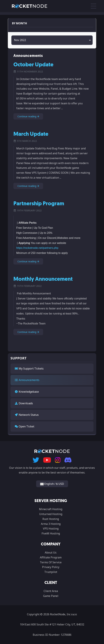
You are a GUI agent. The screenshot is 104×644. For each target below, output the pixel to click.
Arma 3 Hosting (51, 524)
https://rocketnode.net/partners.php (37, 248)
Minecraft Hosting (51, 509)
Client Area (51, 591)
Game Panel (51, 596)
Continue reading (28, 116)
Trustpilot (51, 572)
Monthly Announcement (43, 279)
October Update (33, 65)
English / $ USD (52, 484)
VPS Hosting (51, 529)
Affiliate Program (51, 557)
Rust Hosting (51, 519)
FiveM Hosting (51, 533)
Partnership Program (39, 204)
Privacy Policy (51, 567)
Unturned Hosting (51, 514)
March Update (31, 134)
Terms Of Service (51, 562)
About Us (51, 553)
